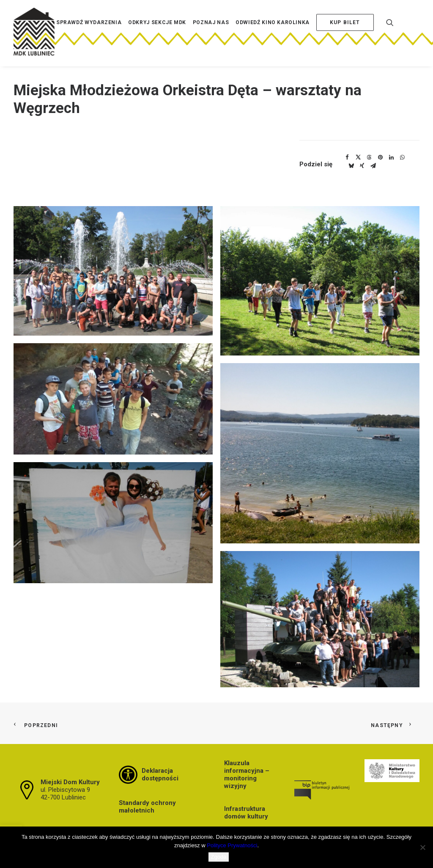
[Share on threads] (369, 157)
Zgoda (219, 857)
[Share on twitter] (358, 157)
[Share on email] (373, 166)
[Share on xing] (362, 166)
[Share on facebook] (347, 157)
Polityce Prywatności (232, 845)
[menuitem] (89, 35)
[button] (113, 271)
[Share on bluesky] (351, 166)
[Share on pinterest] (380, 157)
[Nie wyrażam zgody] (422, 847)
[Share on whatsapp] (402, 157)
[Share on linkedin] (391, 157)
